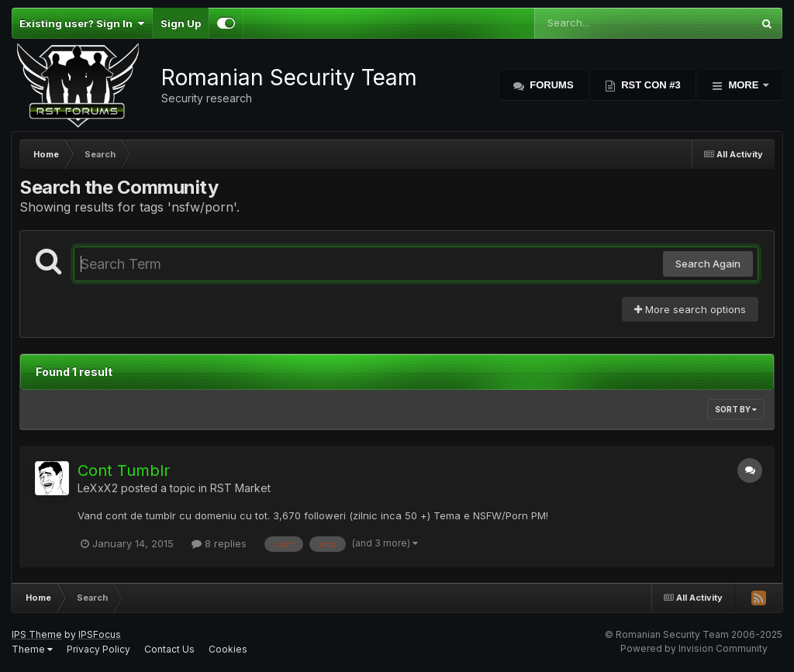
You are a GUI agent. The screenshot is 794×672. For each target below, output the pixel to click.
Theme (32, 649)
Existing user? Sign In (82, 23)
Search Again (708, 264)
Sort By (736, 409)
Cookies (228, 649)
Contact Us (169, 649)
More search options (690, 309)
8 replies (219, 543)
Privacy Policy (98, 649)
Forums (551, 85)
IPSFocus (100, 634)
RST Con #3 (650, 85)
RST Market (240, 488)
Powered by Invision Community (694, 648)
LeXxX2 (98, 488)
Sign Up (181, 23)
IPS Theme (37, 634)
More (744, 85)
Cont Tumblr (124, 470)
